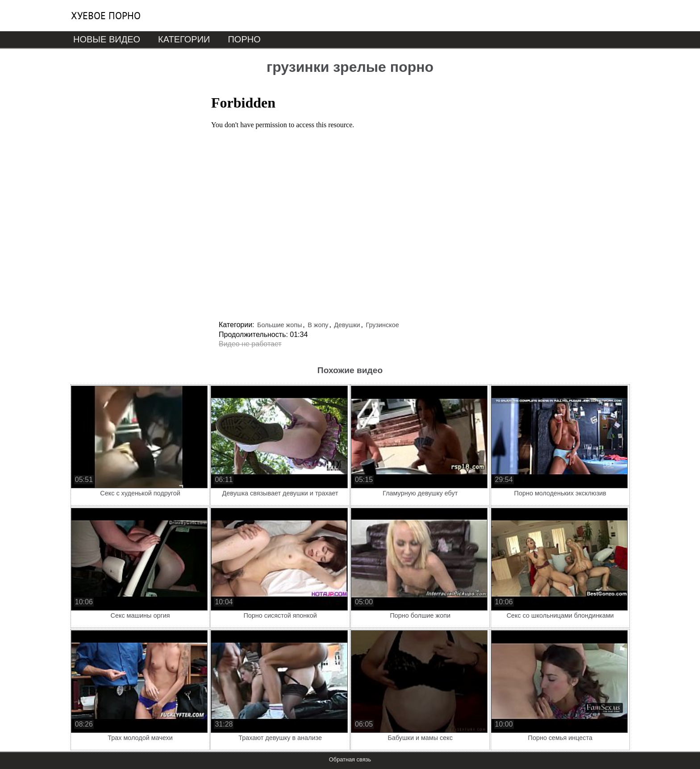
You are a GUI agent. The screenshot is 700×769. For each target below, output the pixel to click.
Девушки (347, 325)
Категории (184, 39)
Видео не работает (250, 344)
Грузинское (382, 325)
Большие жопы (279, 325)
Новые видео (107, 39)
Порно (244, 39)
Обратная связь (350, 759)
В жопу (318, 325)
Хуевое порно (106, 16)
